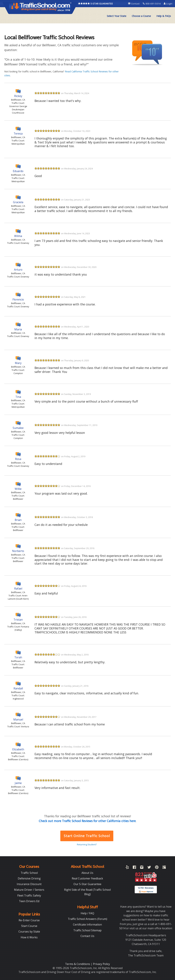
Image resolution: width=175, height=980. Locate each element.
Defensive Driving (29, 878)
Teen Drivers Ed (29, 901)
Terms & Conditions (78, 964)
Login (168, 4)
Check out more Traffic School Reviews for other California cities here (87, 821)
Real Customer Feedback (87, 878)
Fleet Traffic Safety (29, 895)
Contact (134, 4)
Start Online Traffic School (87, 836)
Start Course (29, 926)
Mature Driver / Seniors (29, 890)
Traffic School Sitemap (87, 930)
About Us (87, 873)
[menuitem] (117, 16)
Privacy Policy (101, 964)
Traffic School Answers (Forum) (87, 919)
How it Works (29, 937)
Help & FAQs (164, 16)
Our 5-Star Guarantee (87, 884)
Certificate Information (87, 925)
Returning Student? (87, 844)
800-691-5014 (152, 4)
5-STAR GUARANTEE (96, 4)
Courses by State (29, 932)
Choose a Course (141, 16)
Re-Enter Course (29, 920)
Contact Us (87, 936)
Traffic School (29, 873)
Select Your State (117, 16)
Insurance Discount (29, 884)
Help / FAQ (87, 913)
